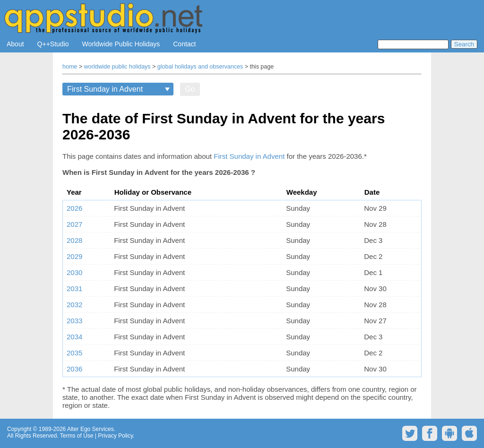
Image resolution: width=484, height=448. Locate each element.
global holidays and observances (200, 67)
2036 (74, 369)
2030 (74, 272)
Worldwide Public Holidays (121, 44)
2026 (74, 208)
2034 (74, 337)
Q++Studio (53, 44)
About (15, 44)
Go (190, 89)
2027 (74, 224)
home (70, 67)
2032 (74, 305)
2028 (74, 240)
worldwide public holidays (117, 67)
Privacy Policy (115, 436)
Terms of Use (77, 436)
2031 (74, 289)
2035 (74, 353)
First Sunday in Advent (249, 156)
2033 (74, 321)
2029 (74, 256)
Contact (184, 44)
